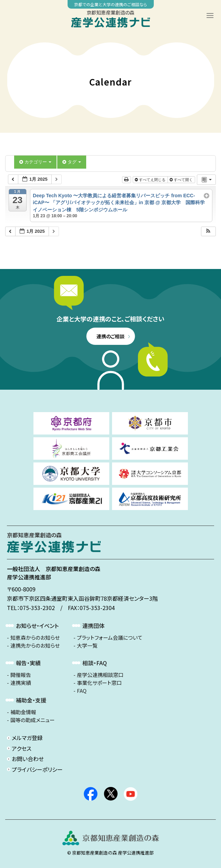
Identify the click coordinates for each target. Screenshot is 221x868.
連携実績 (21, 683)
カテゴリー (35, 162)
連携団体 (93, 626)
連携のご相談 (110, 336)
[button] (208, 232)
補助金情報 (23, 712)
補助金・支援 (31, 700)
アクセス (22, 748)
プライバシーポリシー (37, 769)
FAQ (82, 691)
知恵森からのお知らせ (35, 638)
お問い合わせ (28, 759)
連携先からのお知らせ (35, 646)
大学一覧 (87, 646)
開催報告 (21, 675)
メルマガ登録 (27, 738)
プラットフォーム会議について (110, 638)
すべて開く (182, 180)
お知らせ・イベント (37, 626)
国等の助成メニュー (33, 720)
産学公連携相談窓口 (100, 675)
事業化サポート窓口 (99, 683)
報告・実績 (28, 663)
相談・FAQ (95, 663)
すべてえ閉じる (151, 180)
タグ (72, 162)
